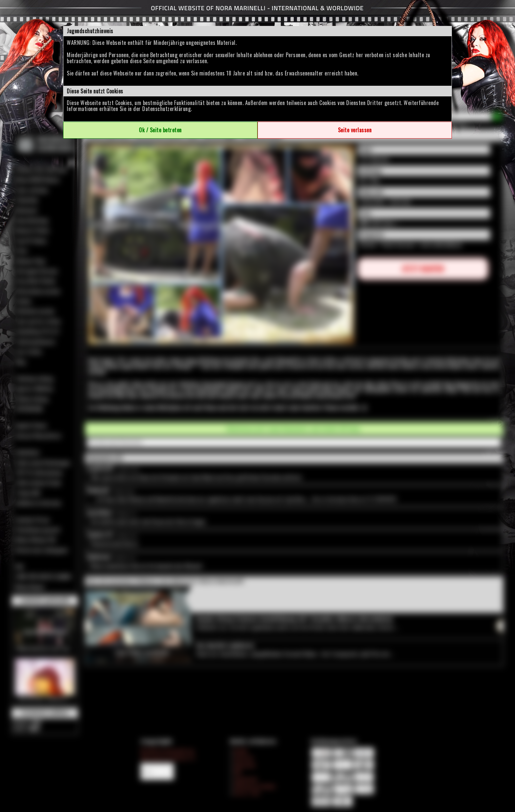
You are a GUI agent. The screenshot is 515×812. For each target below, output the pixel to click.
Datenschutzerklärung (166, 109)
